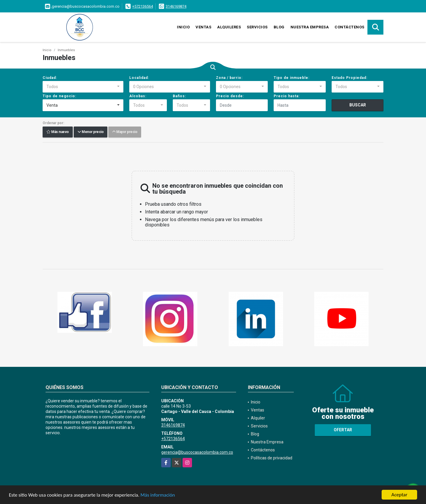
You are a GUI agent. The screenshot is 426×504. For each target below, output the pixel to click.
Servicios (257, 27)
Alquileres (229, 27)
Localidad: (139, 78)
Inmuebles (66, 50)
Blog (279, 27)
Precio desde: (230, 96)
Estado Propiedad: (350, 78)
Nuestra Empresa (310, 27)
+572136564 (143, 6)
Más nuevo (58, 132)
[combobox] (83, 87)
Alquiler (258, 418)
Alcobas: (138, 96)
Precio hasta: (287, 96)
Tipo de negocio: (59, 96)
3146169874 (176, 6)
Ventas (203, 27)
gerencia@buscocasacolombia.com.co (197, 452)
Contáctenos (350, 27)
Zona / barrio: (229, 78)
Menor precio (91, 132)
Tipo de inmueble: (292, 78)
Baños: (179, 96)
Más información (158, 495)
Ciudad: (50, 78)
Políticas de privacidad (272, 458)
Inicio (183, 27)
